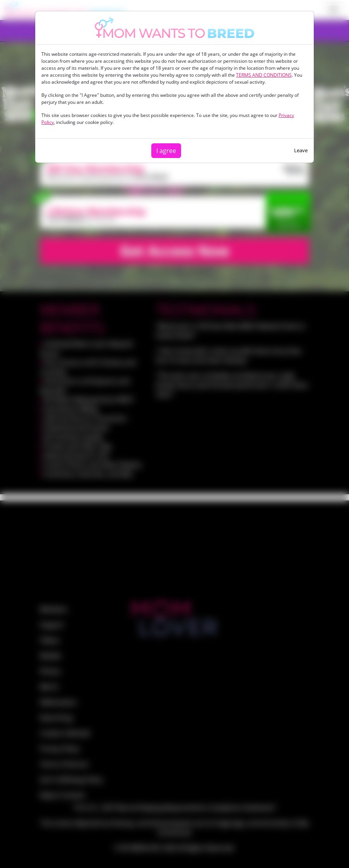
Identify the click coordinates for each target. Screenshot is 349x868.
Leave (301, 150)
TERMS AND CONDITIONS (264, 75)
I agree (166, 151)
